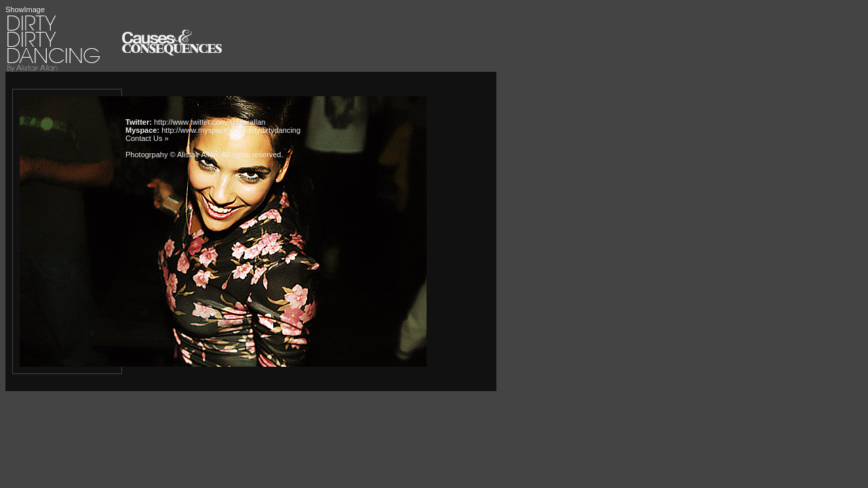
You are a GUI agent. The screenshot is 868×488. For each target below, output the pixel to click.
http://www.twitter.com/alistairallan (210, 122)
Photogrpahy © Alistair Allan (172, 155)
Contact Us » (147, 138)
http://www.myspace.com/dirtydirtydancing (231, 130)
